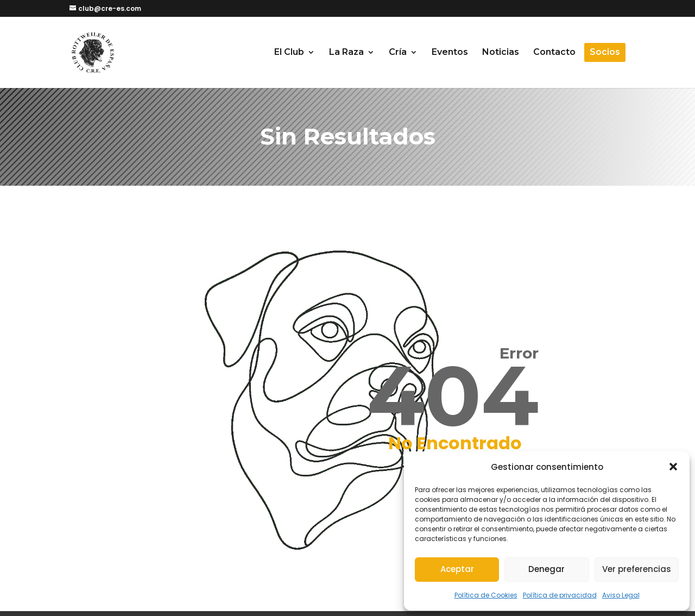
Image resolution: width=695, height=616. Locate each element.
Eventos (450, 53)
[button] (673, 467)
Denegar (546, 569)
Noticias (501, 53)
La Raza (346, 53)
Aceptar (457, 569)
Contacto (554, 53)
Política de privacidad (560, 595)
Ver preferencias (637, 569)
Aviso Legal (621, 595)
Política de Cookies (486, 595)
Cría (398, 53)
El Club (289, 53)
